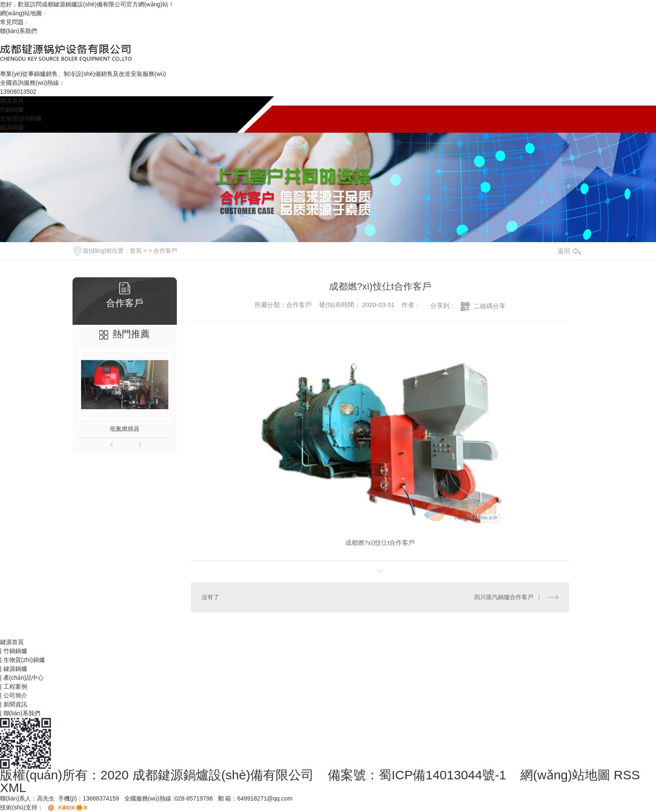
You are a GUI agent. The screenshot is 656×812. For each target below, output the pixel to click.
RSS (627, 775)
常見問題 (12, 22)
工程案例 (15, 686)
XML (13, 788)
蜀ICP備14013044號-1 (442, 775)
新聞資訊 (15, 704)
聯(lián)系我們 (18, 31)
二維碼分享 (490, 306)
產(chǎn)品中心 (24, 678)
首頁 (136, 251)
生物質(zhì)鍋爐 (21, 118)
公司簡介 (15, 695)
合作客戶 (165, 251)
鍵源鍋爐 (12, 127)
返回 (569, 251)
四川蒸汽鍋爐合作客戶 (504, 597)
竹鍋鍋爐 (12, 109)
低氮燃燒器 (125, 429)
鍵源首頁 (12, 100)
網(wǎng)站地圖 (21, 13)
